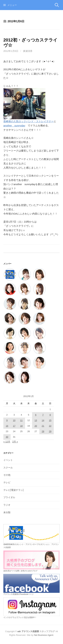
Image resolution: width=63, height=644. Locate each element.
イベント (8, 460)
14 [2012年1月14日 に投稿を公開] (43, 420)
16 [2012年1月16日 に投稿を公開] (7, 426)
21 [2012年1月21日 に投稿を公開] (43, 426)
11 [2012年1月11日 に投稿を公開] (21, 420)
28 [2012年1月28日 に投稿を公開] (43, 431)
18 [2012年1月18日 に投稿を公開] (21, 426)
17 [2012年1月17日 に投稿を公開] (14, 426)
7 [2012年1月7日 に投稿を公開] (43, 415)
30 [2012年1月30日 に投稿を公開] (7, 437)
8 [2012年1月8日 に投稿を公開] (50, 415)
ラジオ (7, 505)
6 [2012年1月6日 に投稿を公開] (36, 415)
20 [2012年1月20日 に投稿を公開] (36, 426)
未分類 (7, 512)
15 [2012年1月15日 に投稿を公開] (50, 420)
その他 (7, 475)
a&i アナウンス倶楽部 (28, 631)
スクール (8, 468)
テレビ (7, 482)
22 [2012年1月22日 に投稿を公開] (50, 426)
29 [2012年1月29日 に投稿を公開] (50, 431)
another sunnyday (14, 126)
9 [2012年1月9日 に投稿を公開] (7, 420)
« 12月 (7, 442)
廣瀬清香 (28, 51)
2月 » (15, 442)
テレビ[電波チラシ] (13, 490)
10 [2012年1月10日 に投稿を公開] (14, 420)
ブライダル (9, 497)
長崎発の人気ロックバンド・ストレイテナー (29, 121)
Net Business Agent (44, 635)
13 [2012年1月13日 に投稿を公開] (36, 420)
